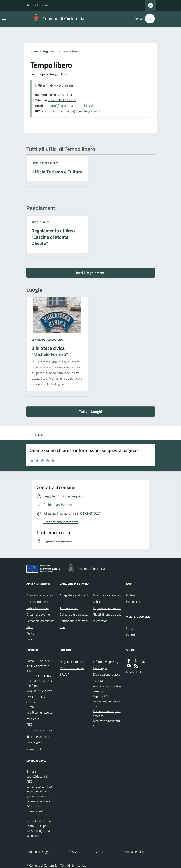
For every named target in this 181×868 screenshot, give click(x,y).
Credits (101, 852)
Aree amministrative (40, 595)
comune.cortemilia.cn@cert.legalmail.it (71, 111)
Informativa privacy (106, 662)
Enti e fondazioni (38, 608)
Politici (31, 633)
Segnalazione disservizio (107, 704)
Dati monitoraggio (38, 852)
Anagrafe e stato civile (74, 598)
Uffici (30, 640)
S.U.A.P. (65, 674)
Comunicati (134, 602)
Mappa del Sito (134, 852)
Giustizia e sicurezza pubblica (107, 598)
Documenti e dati (38, 602)
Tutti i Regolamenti (91, 273)
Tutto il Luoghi (91, 411)
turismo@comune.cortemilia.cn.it (69, 106)
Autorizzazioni (69, 608)
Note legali (100, 668)
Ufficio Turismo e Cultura (54, 86)
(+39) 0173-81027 (39, 691)
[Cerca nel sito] (148, 19)
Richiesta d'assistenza (107, 723)
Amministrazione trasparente (107, 689)
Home (34, 51)
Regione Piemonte (37, 5)
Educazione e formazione (74, 624)
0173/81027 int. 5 (62, 100)
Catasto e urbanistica (74, 614)
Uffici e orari (34, 743)
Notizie (131, 595)
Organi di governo (38, 614)
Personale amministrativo (40, 624)
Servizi (73, 852)
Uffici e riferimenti (45, 163)
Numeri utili (34, 749)
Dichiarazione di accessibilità (107, 678)
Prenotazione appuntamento (107, 714)
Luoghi (131, 628)
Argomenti (50, 51)
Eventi (131, 635)
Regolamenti (41, 222)
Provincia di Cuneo (72, 668)
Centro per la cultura (47, 340)
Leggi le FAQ (101, 696)
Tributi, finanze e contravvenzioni (107, 618)
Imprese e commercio (107, 608)
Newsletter (134, 672)
